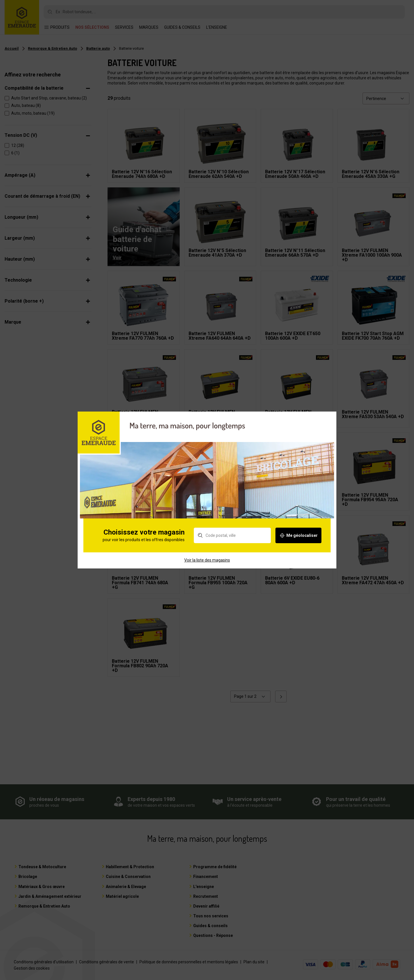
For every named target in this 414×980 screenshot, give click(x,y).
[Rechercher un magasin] (232, 546)
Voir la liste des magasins (207, 571)
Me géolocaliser (298, 546)
